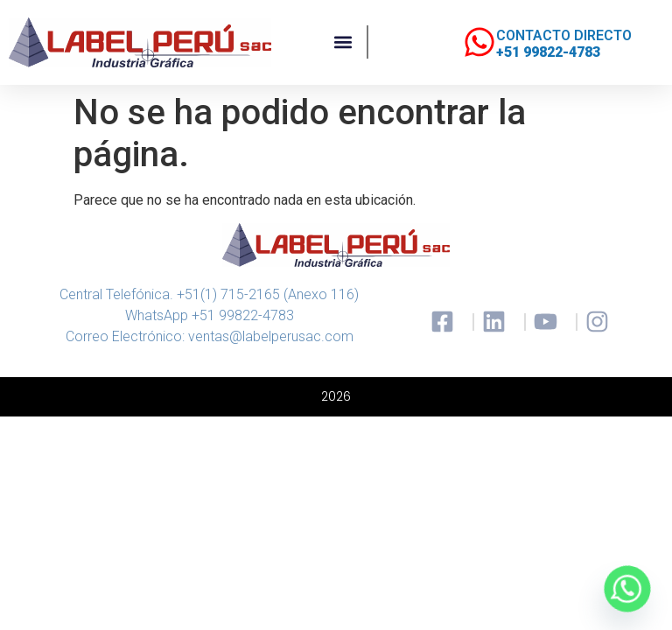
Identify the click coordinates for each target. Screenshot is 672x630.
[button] (343, 42)
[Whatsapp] (627, 589)
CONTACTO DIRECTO (564, 35)
